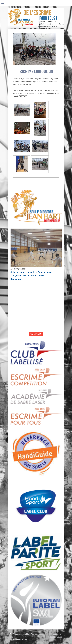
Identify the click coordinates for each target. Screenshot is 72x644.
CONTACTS (36, 334)
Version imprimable (20, 634)
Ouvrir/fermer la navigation (36, 3)
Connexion (57, 634)
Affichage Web (56, 637)
